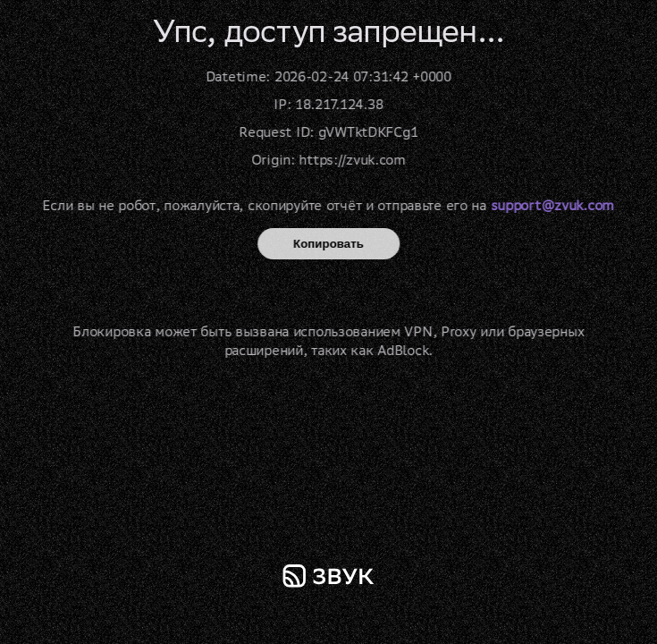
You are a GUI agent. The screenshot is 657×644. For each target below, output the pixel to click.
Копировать (328, 244)
